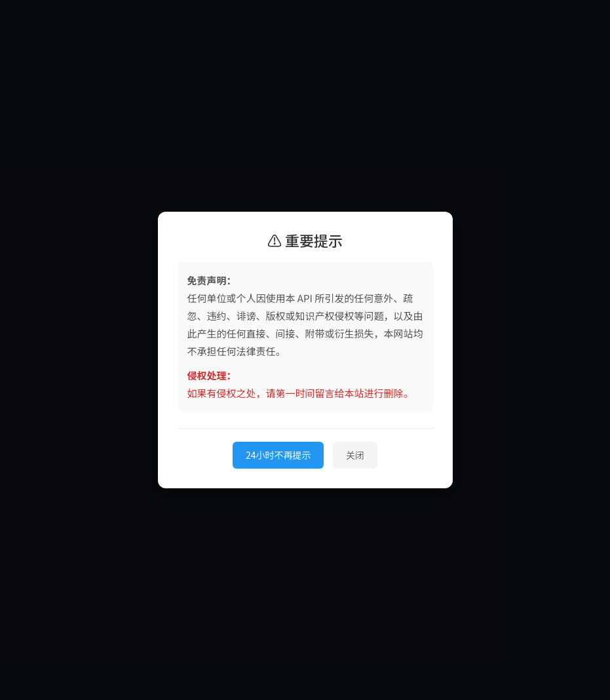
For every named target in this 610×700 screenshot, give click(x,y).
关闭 (355, 455)
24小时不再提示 (278, 455)
